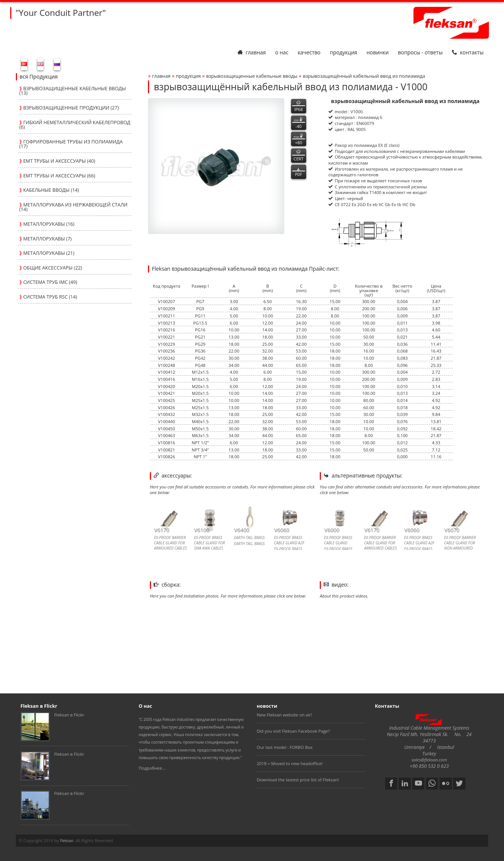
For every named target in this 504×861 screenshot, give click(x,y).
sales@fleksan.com (429, 760)
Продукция (344, 52)
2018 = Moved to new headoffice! (290, 763)
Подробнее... (152, 768)
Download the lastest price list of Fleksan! (298, 780)
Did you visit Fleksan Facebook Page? (293, 731)
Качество (309, 52)
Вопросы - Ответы (420, 52)
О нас (282, 52)
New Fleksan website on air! (284, 715)
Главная (252, 52)
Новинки (378, 52)
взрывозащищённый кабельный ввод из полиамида (364, 76)
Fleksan (67, 841)
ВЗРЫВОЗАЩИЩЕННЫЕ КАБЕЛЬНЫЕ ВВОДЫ (252, 76)
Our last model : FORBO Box (285, 747)
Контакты (468, 52)
